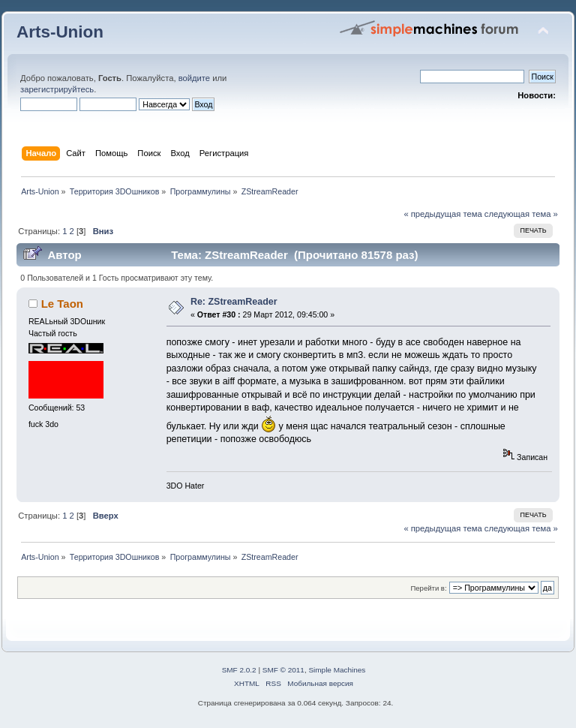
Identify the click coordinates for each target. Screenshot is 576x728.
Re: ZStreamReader (234, 302)
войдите (194, 78)
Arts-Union (60, 32)
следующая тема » (521, 214)
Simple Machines (337, 670)
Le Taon (62, 304)
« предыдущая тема (442, 214)
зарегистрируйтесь (57, 89)
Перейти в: (428, 588)
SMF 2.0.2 (239, 670)
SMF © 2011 (283, 670)
